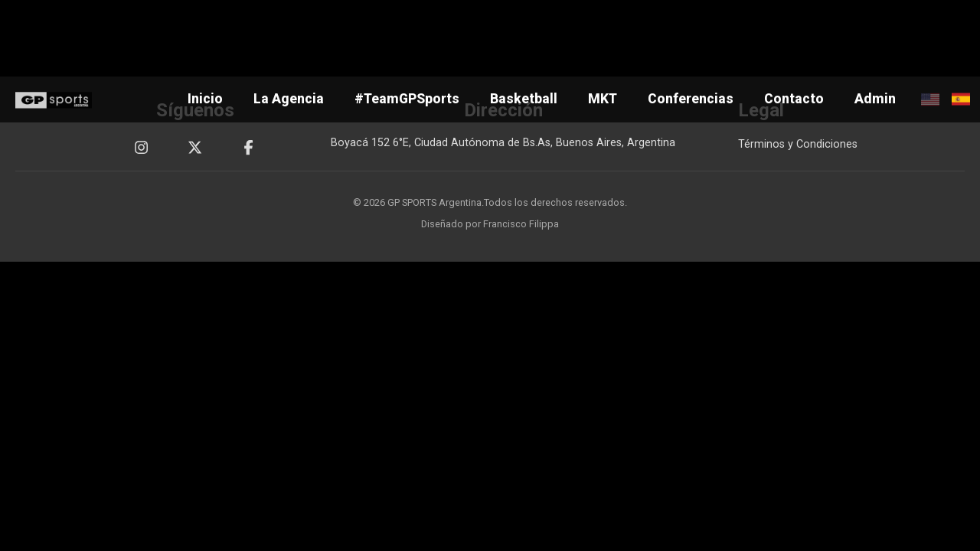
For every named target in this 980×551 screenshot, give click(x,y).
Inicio (205, 99)
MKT (603, 99)
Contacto (794, 99)
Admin (875, 99)
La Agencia (289, 99)
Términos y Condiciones (798, 144)
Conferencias (691, 99)
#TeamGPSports (407, 99)
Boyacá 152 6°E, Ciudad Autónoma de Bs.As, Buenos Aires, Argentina (503, 143)
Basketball (524, 99)
